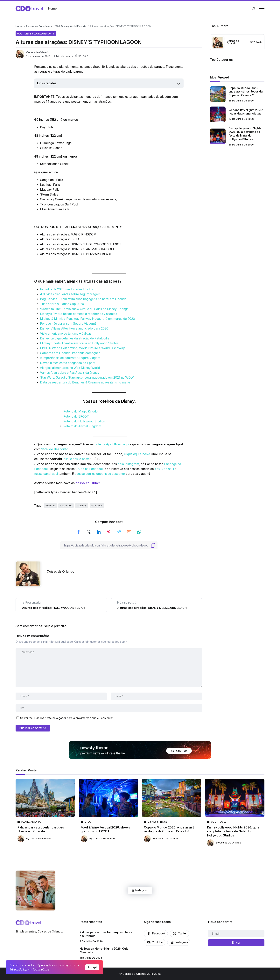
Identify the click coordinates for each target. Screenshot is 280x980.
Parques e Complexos (39, 26)
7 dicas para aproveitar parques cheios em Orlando (41, 829)
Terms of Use (41, 969)
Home (19, 26)
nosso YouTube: (88, 483)
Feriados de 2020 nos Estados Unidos (66, 289)
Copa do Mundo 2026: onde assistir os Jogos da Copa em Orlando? (246, 92)
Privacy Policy (18, 969)
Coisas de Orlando (38, 52)
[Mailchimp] (236, 943)
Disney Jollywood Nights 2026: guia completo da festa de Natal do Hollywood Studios (245, 134)
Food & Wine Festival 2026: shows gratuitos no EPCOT (105, 829)
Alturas (51, 505)
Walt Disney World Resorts (71, 26)
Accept (92, 967)
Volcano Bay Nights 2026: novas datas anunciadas (246, 112)
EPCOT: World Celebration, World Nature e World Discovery (82, 348)
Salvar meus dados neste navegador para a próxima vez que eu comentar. (67, 718)
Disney (83, 505)
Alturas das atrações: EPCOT (61, 239)
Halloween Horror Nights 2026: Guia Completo (104, 950)
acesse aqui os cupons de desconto (100, 474)
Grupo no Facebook (90, 469)
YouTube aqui (164, 469)
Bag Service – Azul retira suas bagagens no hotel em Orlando (83, 299)
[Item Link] (218, 94)
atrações (67, 505)
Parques (98, 505)
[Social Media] (156, 934)
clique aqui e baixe (137, 454)
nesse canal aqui (46, 474)
